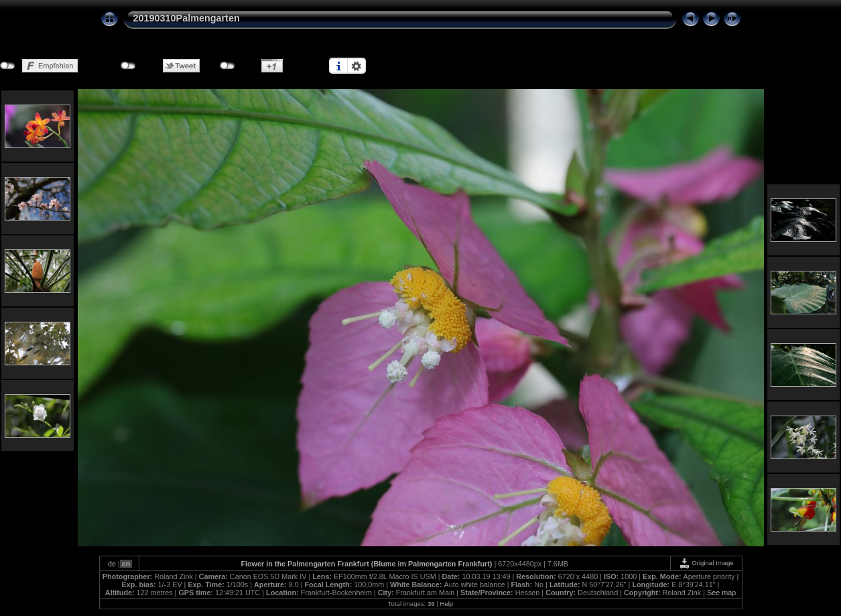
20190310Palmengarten (187, 18)
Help (446, 604)
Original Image (706, 563)
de (112, 564)
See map (721, 593)
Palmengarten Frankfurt (328, 564)
